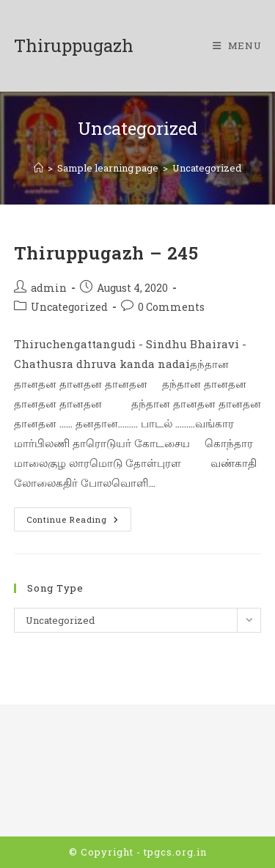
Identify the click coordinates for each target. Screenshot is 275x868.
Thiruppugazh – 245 (106, 253)
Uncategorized (207, 168)
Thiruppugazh (74, 45)
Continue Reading (79, 522)
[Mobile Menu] (237, 45)
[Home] (38, 168)
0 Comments (171, 307)
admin (49, 288)
